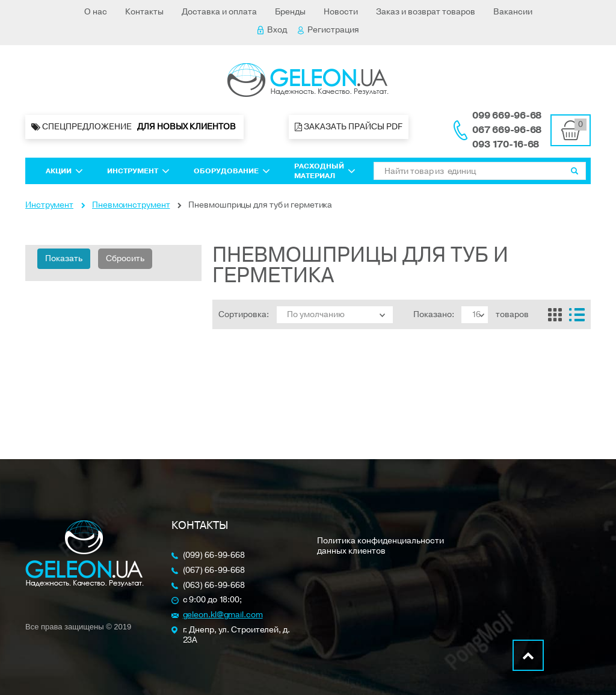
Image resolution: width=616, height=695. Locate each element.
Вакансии (513, 12)
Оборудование (232, 171)
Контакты (144, 12)
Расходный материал (325, 171)
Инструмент (138, 171)
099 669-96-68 (507, 116)
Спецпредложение (134, 127)
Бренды (290, 12)
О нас (96, 12)
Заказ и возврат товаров (426, 12)
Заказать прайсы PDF (349, 127)
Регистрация (328, 30)
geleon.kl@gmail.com (223, 615)
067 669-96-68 (507, 130)
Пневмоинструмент (131, 205)
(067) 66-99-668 (214, 571)
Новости (341, 12)
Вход (272, 30)
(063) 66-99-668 (214, 586)
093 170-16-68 (506, 144)
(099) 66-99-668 (214, 556)
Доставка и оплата (219, 12)
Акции (64, 171)
